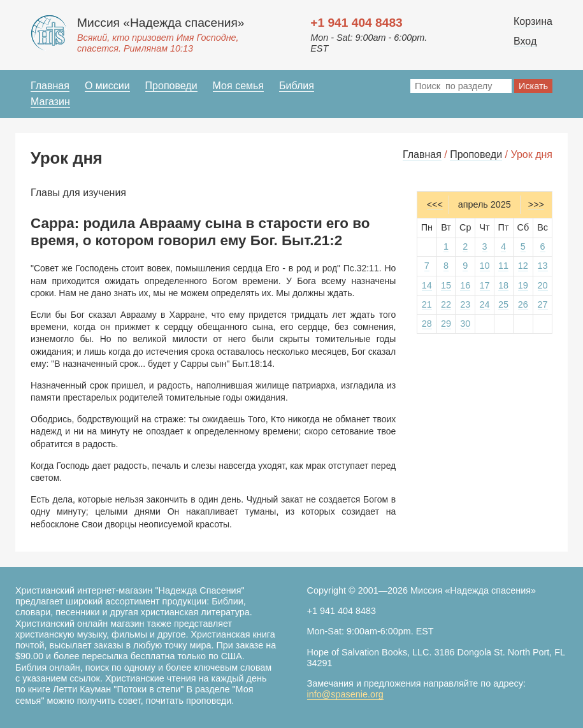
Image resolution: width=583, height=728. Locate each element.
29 (446, 324)
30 (465, 324)
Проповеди (171, 86)
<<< (435, 204)
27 (543, 304)
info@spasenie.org (345, 694)
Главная (50, 86)
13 (543, 266)
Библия (297, 86)
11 (503, 266)
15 (446, 285)
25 (503, 304)
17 (485, 285)
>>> (536, 204)
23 (465, 304)
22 (446, 304)
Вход (525, 41)
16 (465, 285)
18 (503, 285)
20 (543, 285)
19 (523, 285)
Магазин (50, 102)
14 (427, 285)
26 (523, 304)
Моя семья (238, 86)
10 (485, 266)
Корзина (533, 21)
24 (485, 304)
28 (427, 324)
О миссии (107, 86)
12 (523, 266)
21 (427, 304)
